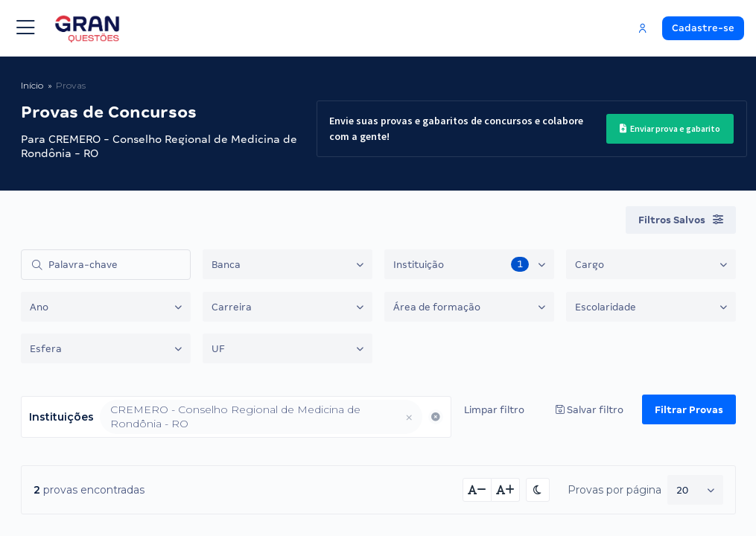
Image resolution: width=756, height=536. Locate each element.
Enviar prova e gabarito (670, 128)
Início (32, 85)
